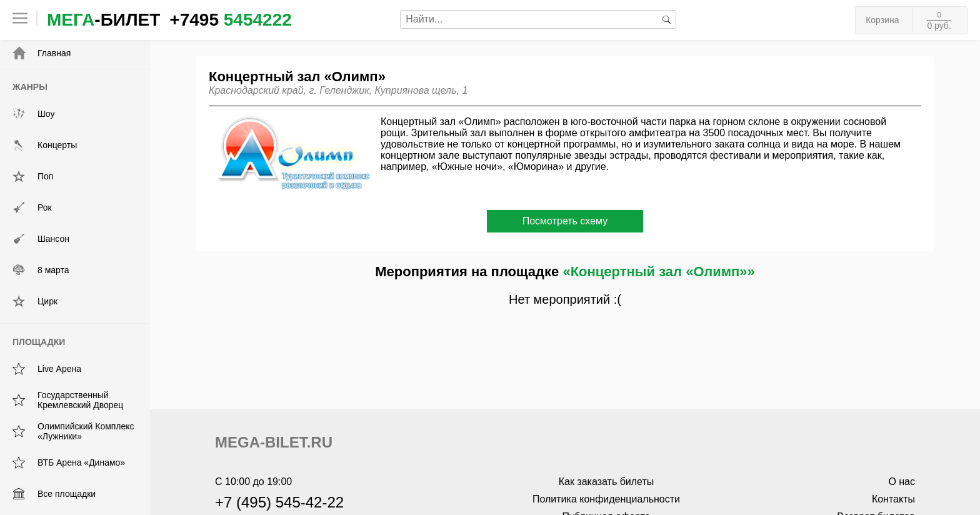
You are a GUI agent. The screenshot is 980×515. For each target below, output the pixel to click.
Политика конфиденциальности (606, 499)
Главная (42, 53)
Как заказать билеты (607, 482)
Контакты (893, 499)
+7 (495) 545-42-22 (279, 502)
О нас (902, 482)
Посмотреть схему (565, 221)
